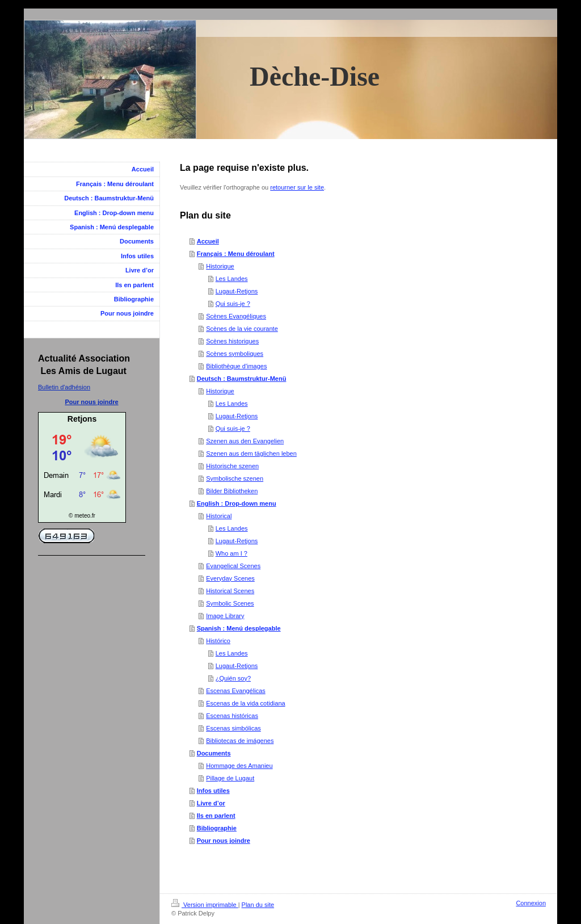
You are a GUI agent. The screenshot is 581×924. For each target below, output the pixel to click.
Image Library (225, 616)
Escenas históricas (232, 716)
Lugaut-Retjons (237, 291)
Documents (214, 753)
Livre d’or (211, 803)
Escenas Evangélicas (236, 691)
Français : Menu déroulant (236, 254)
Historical (219, 516)
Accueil (208, 241)
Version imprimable (205, 905)
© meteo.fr (82, 516)
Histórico (218, 641)
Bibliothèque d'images (236, 366)
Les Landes (232, 279)
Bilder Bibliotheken (232, 491)
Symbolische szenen (235, 478)
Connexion (531, 903)
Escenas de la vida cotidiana (245, 703)
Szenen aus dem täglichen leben (251, 453)
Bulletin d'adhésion (64, 387)
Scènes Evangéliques (236, 316)
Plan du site (258, 905)
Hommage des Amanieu (239, 766)
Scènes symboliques (235, 354)
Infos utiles (213, 791)
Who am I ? (231, 553)
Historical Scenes (230, 591)
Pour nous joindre (224, 841)
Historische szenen (232, 466)
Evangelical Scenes (233, 566)
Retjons (82, 419)
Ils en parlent (216, 816)
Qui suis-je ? (233, 304)
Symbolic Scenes (230, 603)
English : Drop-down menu (237, 503)
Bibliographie (217, 828)
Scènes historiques (232, 341)
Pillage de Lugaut (230, 778)
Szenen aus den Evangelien (245, 441)
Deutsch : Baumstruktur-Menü (242, 379)
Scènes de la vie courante (242, 329)
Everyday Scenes (230, 578)
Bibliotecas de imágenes (240, 741)
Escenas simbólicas (233, 728)
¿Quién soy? (233, 678)
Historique (220, 266)
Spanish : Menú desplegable (239, 628)
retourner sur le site (297, 187)
